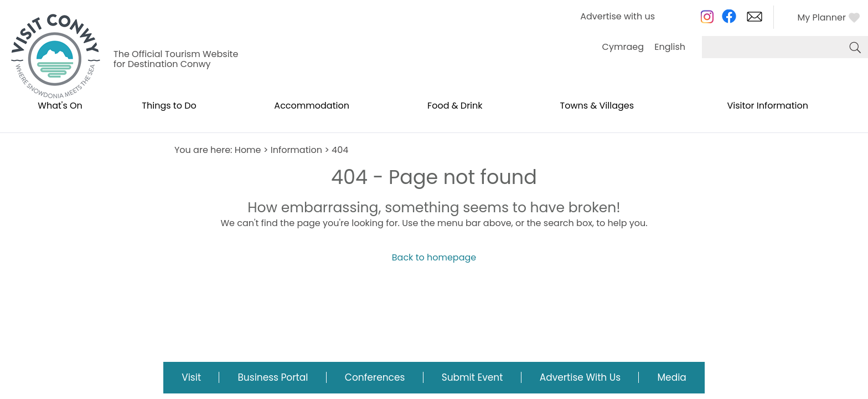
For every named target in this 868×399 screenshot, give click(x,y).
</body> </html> (434, 199)
